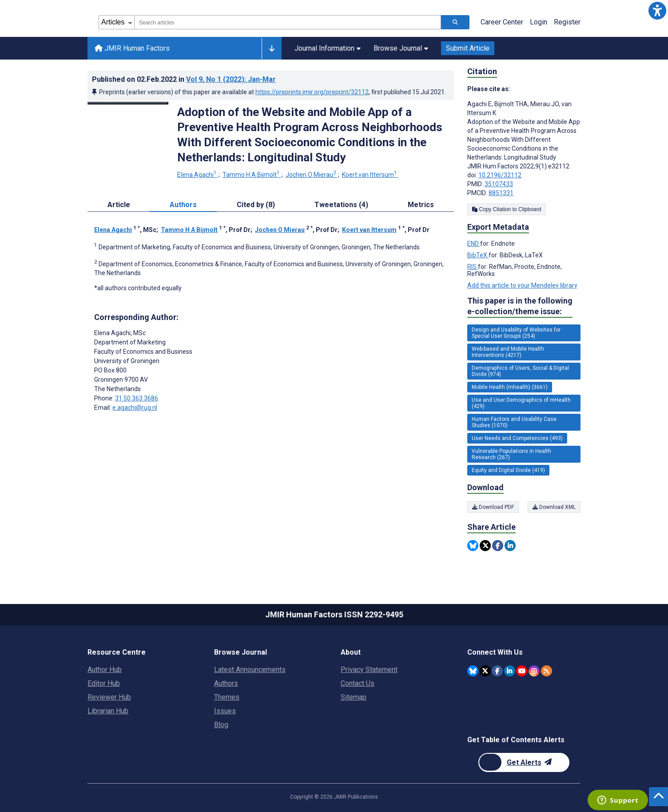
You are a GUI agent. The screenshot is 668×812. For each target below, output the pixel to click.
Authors (226, 683)
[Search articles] (455, 22)
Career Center (502, 22)
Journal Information (328, 48)
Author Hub (105, 670)
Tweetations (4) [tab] (341, 205)
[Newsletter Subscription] (524, 762)
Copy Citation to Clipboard (507, 209)
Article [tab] (119, 205)
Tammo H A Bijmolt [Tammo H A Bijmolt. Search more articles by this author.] (252, 175)
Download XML (554, 507)
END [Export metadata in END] (474, 244)
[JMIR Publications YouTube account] (522, 671)
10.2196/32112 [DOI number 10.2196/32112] (500, 175)
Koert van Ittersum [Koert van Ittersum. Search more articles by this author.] (370, 175)
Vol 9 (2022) (231, 79)
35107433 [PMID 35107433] (499, 184)
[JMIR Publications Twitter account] (485, 671)
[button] (657, 11)
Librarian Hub (108, 711)
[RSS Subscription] (547, 671)
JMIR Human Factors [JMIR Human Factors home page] (132, 48)
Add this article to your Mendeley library (522, 285)
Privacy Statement (369, 670)
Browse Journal (401, 48)
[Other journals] (272, 48)
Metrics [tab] (421, 205)
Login (539, 22)
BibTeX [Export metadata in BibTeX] (478, 255)
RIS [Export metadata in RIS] (473, 267)
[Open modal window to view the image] (128, 103)
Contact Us (358, 683)
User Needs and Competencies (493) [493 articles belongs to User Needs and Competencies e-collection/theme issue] (517, 438)
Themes (227, 697)
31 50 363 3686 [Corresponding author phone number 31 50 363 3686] (137, 398)
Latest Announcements (250, 670)
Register (567, 22)
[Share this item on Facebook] (498, 546)
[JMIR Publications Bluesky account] (473, 671)
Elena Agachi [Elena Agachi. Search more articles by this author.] (198, 175)
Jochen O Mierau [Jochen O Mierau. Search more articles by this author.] (312, 175)
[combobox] (288, 22)
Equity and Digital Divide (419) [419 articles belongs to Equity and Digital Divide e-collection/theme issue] (508, 470)
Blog (221, 725)
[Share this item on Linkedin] (510, 546)
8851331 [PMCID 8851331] (501, 193)
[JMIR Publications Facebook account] (497, 671)
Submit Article (468, 48)
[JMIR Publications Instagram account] (534, 671)
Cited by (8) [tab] (256, 205)
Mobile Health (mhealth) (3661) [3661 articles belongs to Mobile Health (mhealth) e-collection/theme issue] (510, 387)
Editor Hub (104, 683)
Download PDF (493, 507)
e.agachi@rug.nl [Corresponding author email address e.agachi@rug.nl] (135, 408)
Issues (225, 711)
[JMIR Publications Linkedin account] (510, 671)
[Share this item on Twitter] (485, 546)
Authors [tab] (183, 205)
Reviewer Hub (109, 697)
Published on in (184, 79)
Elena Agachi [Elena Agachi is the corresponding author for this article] (120, 333)
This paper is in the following (520, 306)
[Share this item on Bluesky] (473, 546)
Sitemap (354, 697)
